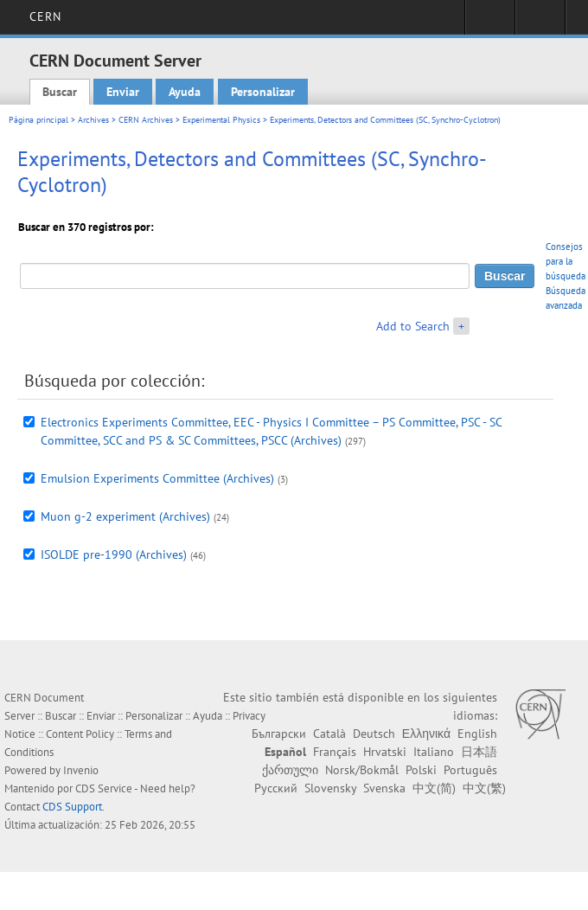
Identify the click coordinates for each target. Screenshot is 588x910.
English (477, 734)
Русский (276, 788)
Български (279, 734)
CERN (45, 16)
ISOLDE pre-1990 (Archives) (114, 554)
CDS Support (72, 807)
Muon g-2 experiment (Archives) (125, 516)
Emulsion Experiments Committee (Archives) (157, 478)
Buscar (60, 92)
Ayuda (185, 92)
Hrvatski (385, 752)
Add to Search (413, 326)
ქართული (290, 770)
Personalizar (263, 92)
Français (335, 752)
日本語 (479, 752)
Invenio (81, 770)
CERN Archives (146, 120)
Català (329, 734)
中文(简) (434, 788)
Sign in (490, 22)
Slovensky (330, 788)
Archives (93, 120)
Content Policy (80, 734)
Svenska (384, 788)
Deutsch (374, 734)
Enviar (123, 92)
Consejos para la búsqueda (566, 261)
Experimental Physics (221, 120)
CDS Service (104, 788)
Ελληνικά (426, 734)
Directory (540, 22)
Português (470, 770)
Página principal (38, 120)
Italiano (434, 752)
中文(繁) (484, 788)
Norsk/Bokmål (362, 770)
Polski (421, 770)
